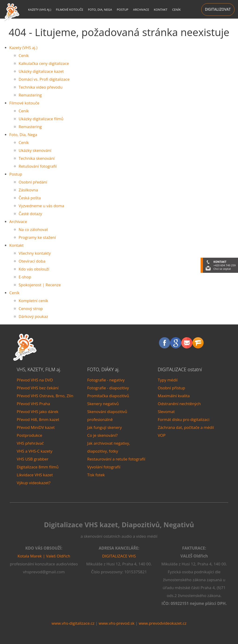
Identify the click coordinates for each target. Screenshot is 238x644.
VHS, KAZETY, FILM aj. (39, 369)
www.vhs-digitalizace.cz (73, 623)
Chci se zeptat (222, 269)
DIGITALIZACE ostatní (180, 369)
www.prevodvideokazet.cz (163, 623)
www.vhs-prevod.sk (116, 623)
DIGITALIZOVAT (218, 9)
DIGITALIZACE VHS (119, 556)
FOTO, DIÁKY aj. (103, 369)
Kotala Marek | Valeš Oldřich (44, 556)
